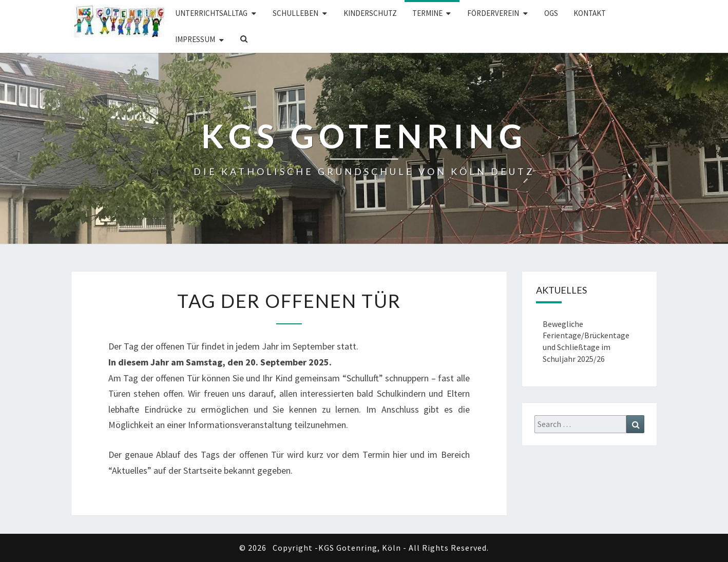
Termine (427, 13)
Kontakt (590, 13)
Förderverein (493, 13)
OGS (551, 13)
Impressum (195, 39)
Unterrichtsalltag (211, 13)
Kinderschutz (370, 13)
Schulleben (295, 13)
